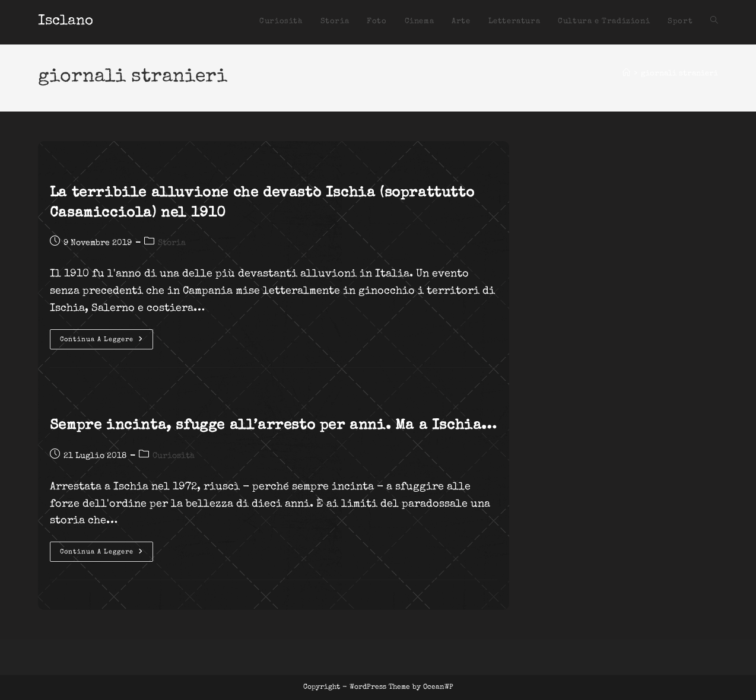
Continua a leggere (107, 342)
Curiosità (174, 456)
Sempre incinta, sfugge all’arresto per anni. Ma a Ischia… (274, 426)
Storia (172, 243)
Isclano (66, 21)
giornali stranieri (679, 74)
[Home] (626, 74)
